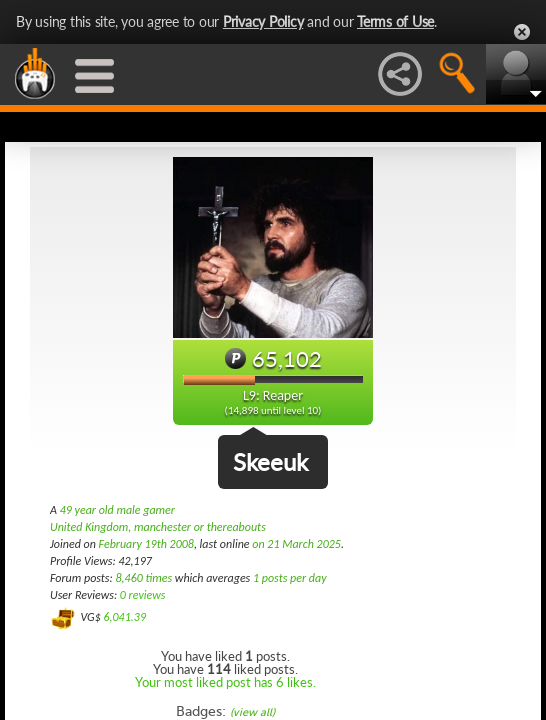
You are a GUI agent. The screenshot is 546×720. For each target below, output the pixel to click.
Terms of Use (395, 21)
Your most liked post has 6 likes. (225, 682)
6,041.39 (124, 617)
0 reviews (143, 595)
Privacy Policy (263, 21)
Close (522, 32)
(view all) (252, 712)
